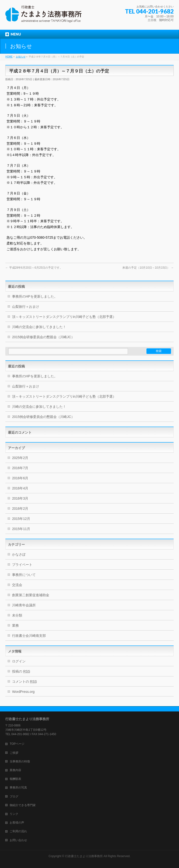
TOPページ (17, 744)
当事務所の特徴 (20, 761)
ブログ (14, 796)
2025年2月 (20, 458)
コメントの (24, 681)
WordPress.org (23, 692)
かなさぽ (19, 554)
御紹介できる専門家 (23, 805)
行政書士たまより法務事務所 (84, 856)
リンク (14, 814)
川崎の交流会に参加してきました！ (39, 327)
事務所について (24, 575)
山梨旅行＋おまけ (26, 307)
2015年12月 (21, 519)
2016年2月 (20, 509)
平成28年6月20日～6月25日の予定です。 (34, 268)
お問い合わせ (18, 840)
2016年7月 (20, 468)
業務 (15, 625)
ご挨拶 (14, 753)
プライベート (22, 565)
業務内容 (15, 770)
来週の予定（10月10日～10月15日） (148, 268)
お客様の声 (17, 823)
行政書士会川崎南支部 (29, 636)
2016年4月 (20, 488)
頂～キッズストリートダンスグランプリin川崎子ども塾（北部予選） (64, 317)
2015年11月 (21, 529)
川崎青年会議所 (24, 605)
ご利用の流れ (18, 831)
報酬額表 (15, 779)
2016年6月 (20, 478)
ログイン (19, 661)
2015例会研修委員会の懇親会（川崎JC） (43, 337)
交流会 (17, 585)
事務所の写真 (18, 788)
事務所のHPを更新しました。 (35, 296)
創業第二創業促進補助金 (31, 595)
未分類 (17, 615)
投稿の (21, 671)
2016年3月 (20, 498)
